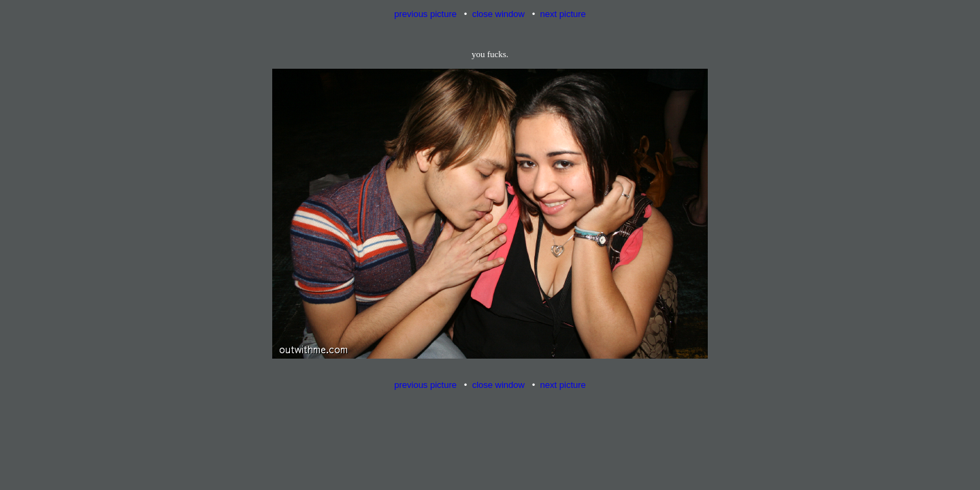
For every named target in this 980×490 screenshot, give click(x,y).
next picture (563, 14)
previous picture (425, 14)
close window (499, 14)
